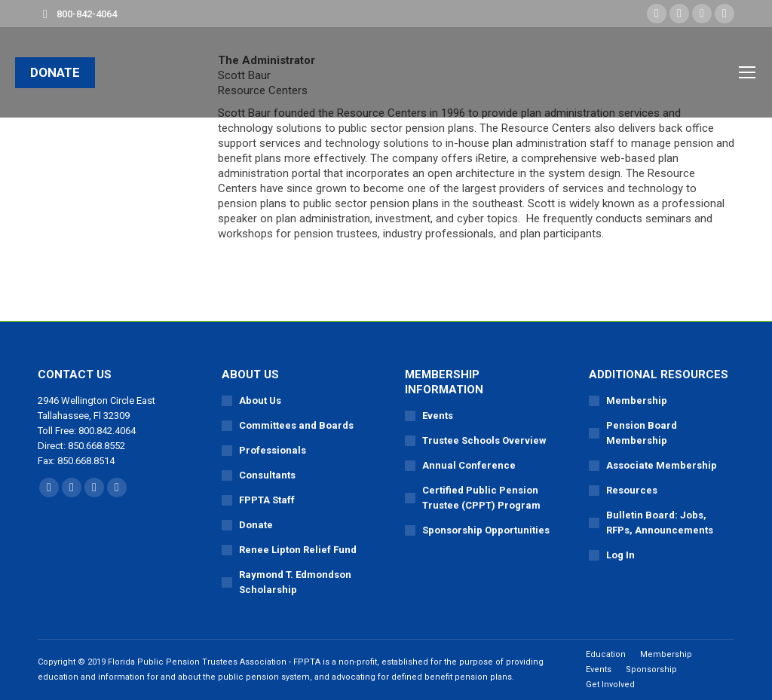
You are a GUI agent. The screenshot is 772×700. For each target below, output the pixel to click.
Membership (637, 400)
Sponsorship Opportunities (486, 530)
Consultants (267, 475)
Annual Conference (469, 465)
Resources (632, 490)
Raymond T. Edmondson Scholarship (295, 582)
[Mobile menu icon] (747, 72)
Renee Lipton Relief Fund (298, 550)
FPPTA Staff (267, 500)
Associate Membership (662, 465)
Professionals (273, 450)
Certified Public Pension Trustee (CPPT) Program (481, 498)
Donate (256, 525)
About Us (260, 400)
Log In (620, 555)
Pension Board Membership (642, 433)
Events (438, 416)
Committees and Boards (296, 425)
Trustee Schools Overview (484, 440)
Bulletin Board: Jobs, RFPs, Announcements (660, 523)
